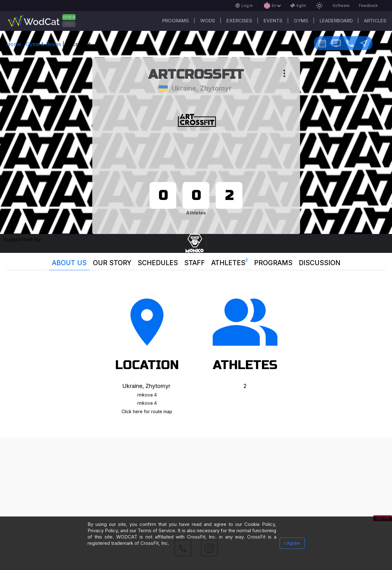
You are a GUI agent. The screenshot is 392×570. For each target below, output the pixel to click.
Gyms (301, 21)
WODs (208, 21)
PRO (69, 24)
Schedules (158, 263)
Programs (176, 21)
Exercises (239, 21)
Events (273, 21)
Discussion (320, 263)
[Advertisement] (196, 482)
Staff (195, 263)
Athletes (230, 261)
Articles (375, 21)
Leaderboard (336, 21)
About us (69, 263)
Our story (112, 263)
